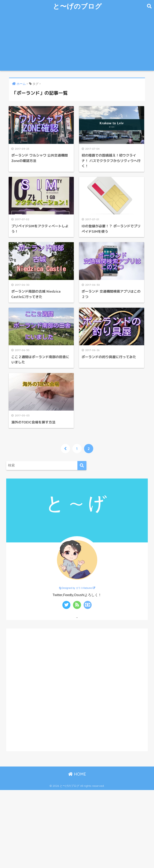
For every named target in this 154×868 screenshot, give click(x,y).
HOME (77, 774)
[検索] (82, 466)
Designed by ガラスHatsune (77, 588)
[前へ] (65, 449)
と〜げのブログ (77, 6)
